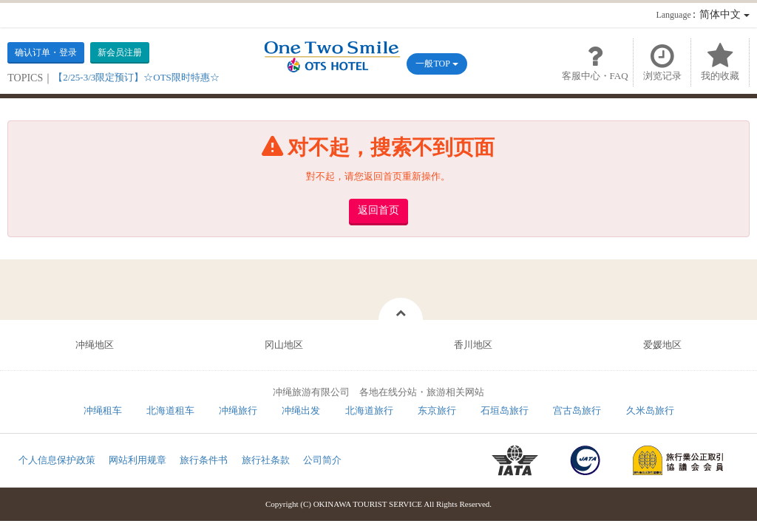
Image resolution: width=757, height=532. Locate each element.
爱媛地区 (662, 345)
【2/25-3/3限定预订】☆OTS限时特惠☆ (136, 77)
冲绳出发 (301, 410)
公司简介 (322, 460)
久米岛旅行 (650, 410)
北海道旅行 (369, 410)
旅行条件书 (204, 460)
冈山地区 (284, 345)
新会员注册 (120, 52)
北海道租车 (170, 410)
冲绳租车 (103, 410)
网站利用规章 (138, 460)
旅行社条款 (266, 460)
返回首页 (378, 210)
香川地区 (473, 345)
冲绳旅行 (238, 410)
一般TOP (437, 64)
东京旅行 (437, 410)
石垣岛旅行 (505, 410)
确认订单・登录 (46, 52)
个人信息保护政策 (57, 460)
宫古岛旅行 (577, 410)
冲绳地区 (95, 345)
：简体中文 (702, 14)
